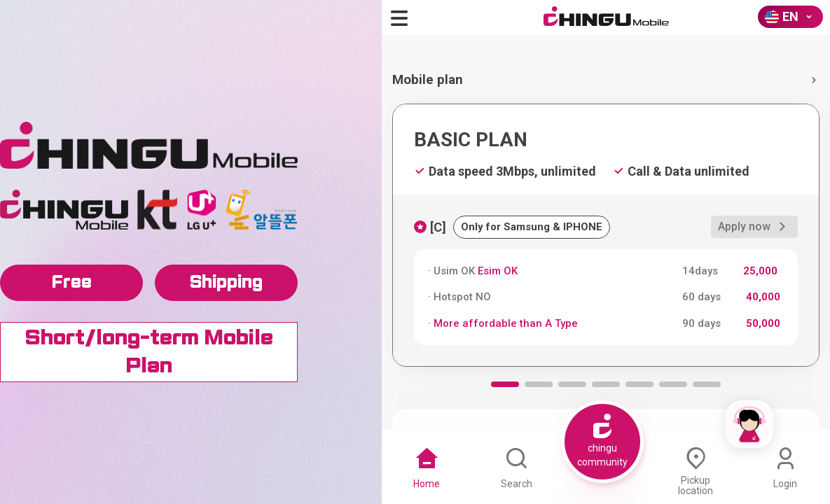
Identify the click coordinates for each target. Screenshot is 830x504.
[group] (606, 235)
